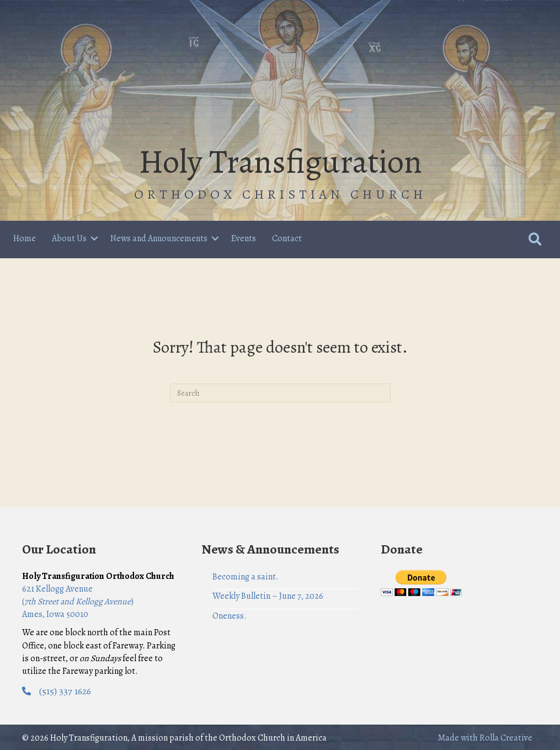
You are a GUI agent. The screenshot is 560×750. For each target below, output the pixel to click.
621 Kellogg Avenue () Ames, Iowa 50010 (78, 602)
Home (25, 238)
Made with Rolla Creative (485, 738)
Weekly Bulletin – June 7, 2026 (268, 596)
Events (244, 238)
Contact (287, 238)
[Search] (280, 393)
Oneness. (230, 616)
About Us (69, 238)
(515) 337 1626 (65, 691)
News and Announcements (159, 238)
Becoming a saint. (246, 577)
